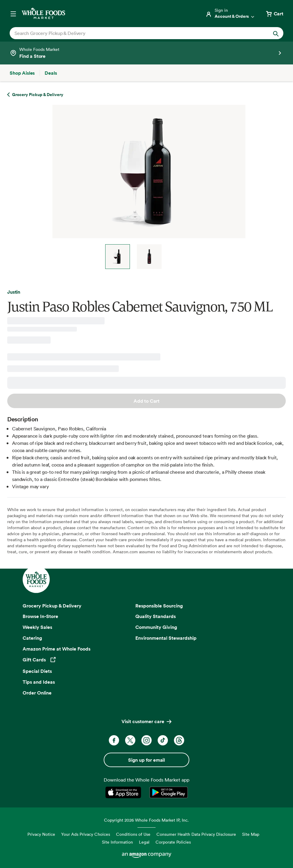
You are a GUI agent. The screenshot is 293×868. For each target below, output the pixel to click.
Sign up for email (146, 760)
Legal (144, 842)
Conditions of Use (133, 834)
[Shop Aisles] (22, 73)
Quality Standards (156, 616)
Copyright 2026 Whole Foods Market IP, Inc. (146, 820)
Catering (32, 638)
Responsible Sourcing (159, 606)
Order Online (37, 693)
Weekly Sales (37, 627)
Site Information (117, 842)
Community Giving (156, 627)
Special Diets (37, 671)
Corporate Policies (173, 842)
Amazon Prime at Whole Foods (57, 649)
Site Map (251, 834)
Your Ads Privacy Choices (86, 834)
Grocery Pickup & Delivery (52, 606)
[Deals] (51, 73)
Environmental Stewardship (166, 638)
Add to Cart (146, 401)
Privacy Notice (41, 834)
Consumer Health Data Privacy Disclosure (196, 834)
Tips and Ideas (39, 682)
